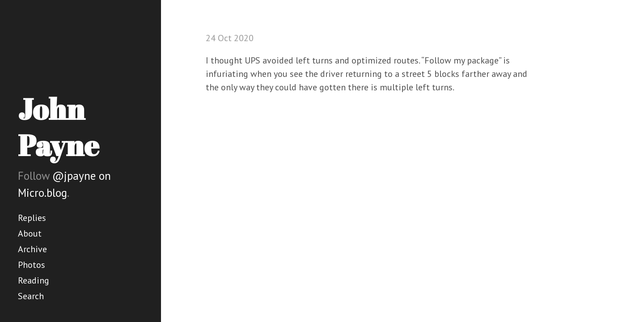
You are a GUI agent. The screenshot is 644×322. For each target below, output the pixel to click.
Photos (32, 265)
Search (31, 296)
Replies (32, 218)
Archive (32, 249)
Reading (34, 280)
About (30, 233)
